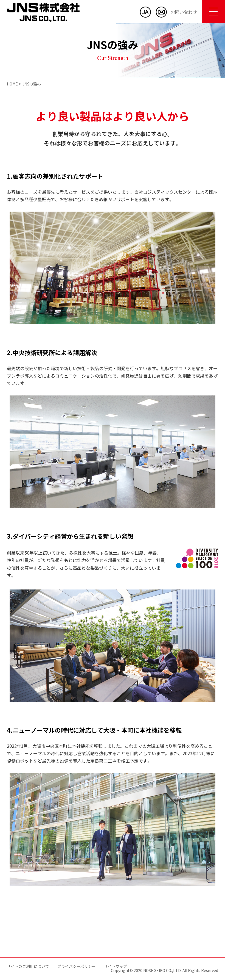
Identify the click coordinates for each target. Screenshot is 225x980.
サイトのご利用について (28, 967)
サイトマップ (116, 967)
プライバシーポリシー (77, 967)
